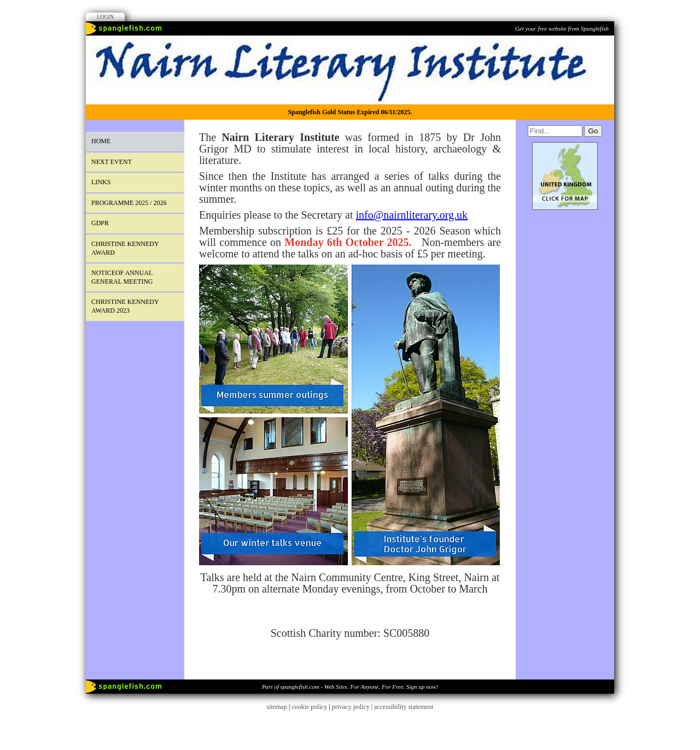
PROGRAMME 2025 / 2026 (129, 203)
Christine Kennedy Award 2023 (125, 306)
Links (101, 182)
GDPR (100, 223)
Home (101, 141)
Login (105, 17)
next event (112, 162)
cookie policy (309, 707)
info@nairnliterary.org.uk (412, 215)
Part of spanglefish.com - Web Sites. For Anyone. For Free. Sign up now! (350, 687)
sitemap (277, 707)
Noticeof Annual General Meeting (122, 277)
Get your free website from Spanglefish (562, 28)
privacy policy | (353, 707)
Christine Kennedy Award (125, 248)
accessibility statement (404, 707)
